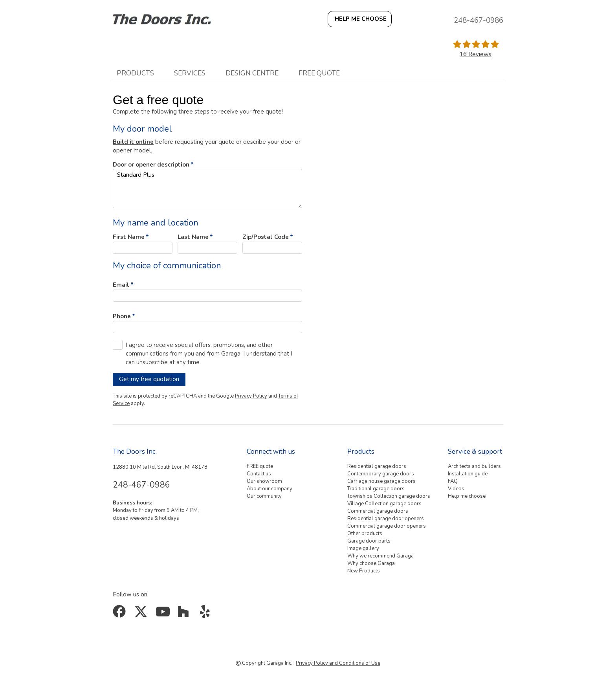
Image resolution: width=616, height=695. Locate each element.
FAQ (453, 481)
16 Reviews (476, 54)
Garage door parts (369, 541)
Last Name (193, 237)
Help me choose (467, 496)
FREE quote (319, 73)
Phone (122, 316)
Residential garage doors (377, 466)
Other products (365, 534)
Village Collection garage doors (384, 504)
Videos (456, 489)
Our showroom (264, 481)
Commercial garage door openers (387, 526)
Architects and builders (474, 466)
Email (121, 285)
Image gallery (363, 548)
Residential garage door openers (386, 519)
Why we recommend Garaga (380, 556)
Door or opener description (151, 165)
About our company (269, 489)
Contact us (259, 474)
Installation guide (468, 474)
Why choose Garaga (371, 563)
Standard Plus (207, 189)
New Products (364, 571)
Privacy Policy (251, 396)
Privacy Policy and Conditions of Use (338, 663)
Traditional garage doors (376, 489)
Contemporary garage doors (381, 474)
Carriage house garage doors (381, 481)
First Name (129, 237)
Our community (264, 496)
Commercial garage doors (378, 511)
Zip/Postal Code (266, 237)
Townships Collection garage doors (389, 496)
